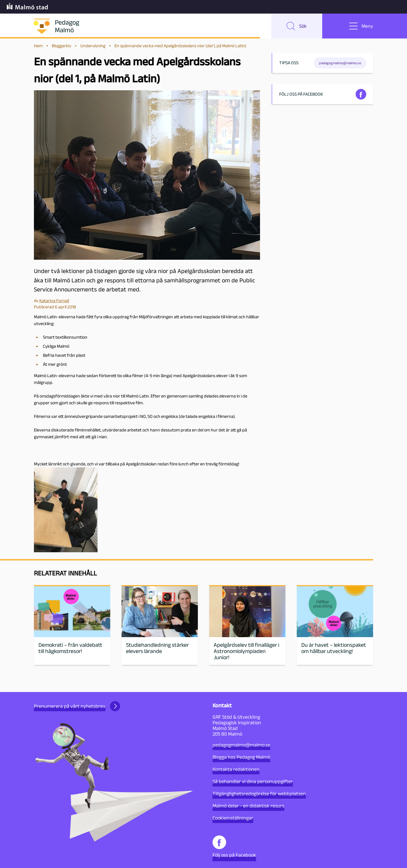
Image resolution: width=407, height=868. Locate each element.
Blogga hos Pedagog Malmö (241, 757)
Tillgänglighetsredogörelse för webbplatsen (259, 794)
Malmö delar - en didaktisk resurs (248, 806)
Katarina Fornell (54, 301)
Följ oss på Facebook (234, 847)
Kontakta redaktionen (236, 769)
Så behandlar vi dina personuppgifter (253, 781)
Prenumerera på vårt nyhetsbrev (77, 706)
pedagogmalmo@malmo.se (241, 745)
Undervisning (93, 46)
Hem (38, 46)
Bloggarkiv (61, 46)
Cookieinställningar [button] (233, 818)
